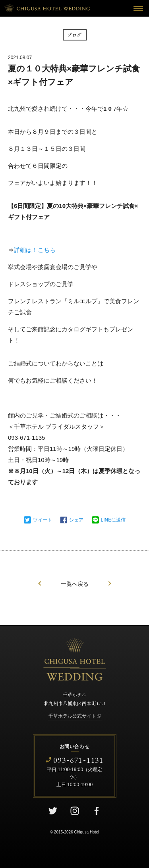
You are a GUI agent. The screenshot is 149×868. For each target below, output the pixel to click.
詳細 (20, 250)
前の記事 (40, 584)
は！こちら (41, 250)
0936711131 (78, 760)
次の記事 (109, 584)
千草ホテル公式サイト (72, 716)
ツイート (43, 520)
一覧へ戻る (75, 584)
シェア (76, 520)
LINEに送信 (113, 520)
